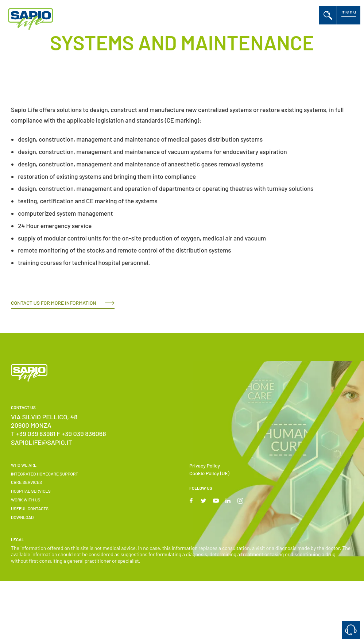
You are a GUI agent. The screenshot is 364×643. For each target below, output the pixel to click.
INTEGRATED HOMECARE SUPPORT (44, 474)
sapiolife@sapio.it (42, 442)
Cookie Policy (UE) (209, 473)
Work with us (26, 500)
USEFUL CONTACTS (30, 508)
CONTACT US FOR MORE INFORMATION (54, 303)
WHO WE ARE (24, 465)
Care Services (26, 482)
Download (22, 517)
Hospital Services (31, 491)
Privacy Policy (205, 465)
